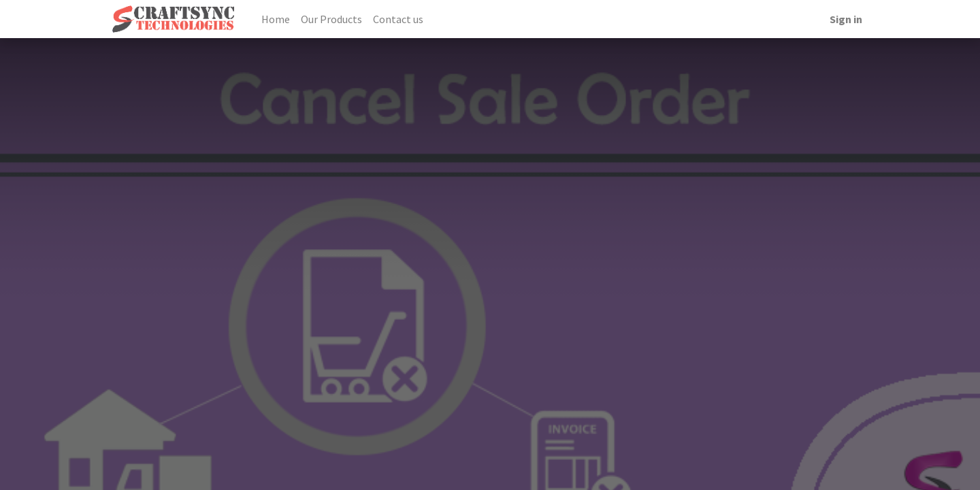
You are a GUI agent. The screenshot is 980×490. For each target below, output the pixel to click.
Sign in (846, 19)
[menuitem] (276, 19)
